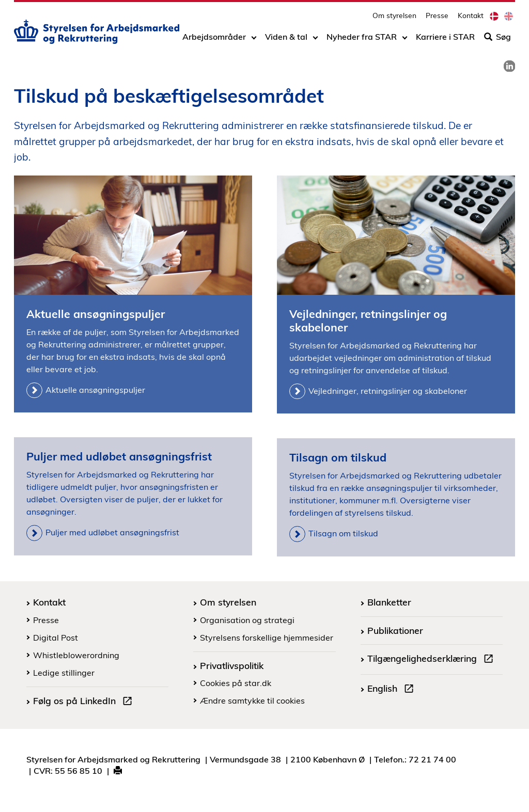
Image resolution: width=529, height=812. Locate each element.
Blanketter (389, 602)
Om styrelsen (394, 18)
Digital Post (56, 638)
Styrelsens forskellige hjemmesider (267, 638)
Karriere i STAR (445, 40)
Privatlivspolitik (232, 665)
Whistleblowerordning (76, 655)
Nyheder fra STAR (362, 40)
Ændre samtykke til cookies (252, 700)
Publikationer (395, 630)
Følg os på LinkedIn (85, 702)
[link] (509, 66)
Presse (437, 18)
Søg (497, 40)
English (393, 690)
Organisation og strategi (247, 620)
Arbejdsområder (214, 40)
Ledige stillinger (64, 673)
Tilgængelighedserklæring (432, 660)
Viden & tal (286, 40)
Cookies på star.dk (236, 683)
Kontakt (471, 18)
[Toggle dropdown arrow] (254, 40)
